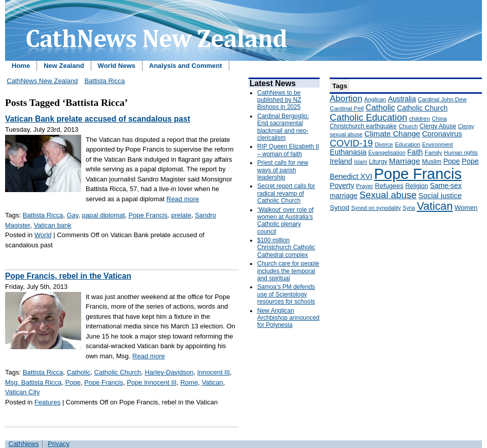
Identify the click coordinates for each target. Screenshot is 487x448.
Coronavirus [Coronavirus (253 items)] (442, 134)
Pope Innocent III (152, 382)
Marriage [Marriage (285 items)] (405, 161)
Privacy (59, 444)
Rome (189, 382)
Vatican (212, 382)
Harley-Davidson (169, 372)
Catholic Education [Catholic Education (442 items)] (369, 117)
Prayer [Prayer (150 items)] (365, 186)
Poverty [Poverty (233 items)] (342, 185)
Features (47, 402)
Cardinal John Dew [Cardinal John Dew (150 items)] (442, 99)
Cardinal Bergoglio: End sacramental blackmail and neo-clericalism (283, 127)
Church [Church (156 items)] (408, 126)
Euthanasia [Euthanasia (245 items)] (348, 152)
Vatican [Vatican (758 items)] (435, 206)
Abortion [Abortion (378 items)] (346, 98)
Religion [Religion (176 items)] (417, 186)
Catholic (78, 372)
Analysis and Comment (186, 66)
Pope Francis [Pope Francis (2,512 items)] (418, 174)
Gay (72, 215)
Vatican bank (52, 225)
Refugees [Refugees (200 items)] (389, 186)
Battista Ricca (104, 81)
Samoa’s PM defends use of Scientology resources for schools (286, 294)
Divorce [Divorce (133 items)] (384, 144)
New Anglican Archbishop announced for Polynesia (288, 318)
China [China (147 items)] (439, 119)
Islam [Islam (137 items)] (361, 162)
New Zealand (64, 66)
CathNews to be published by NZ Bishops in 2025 (279, 100)
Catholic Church (118, 372)
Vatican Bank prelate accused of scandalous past (98, 119)
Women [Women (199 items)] (466, 208)
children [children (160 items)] (419, 119)
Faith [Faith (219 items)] (415, 152)
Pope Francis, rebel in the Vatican (68, 276)
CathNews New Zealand (42, 81)
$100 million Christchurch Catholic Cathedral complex (286, 248)
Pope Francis (148, 215)
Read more (183, 199)
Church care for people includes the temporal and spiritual (288, 271)
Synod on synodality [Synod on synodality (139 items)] (376, 208)
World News (117, 66)
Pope (73, 382)
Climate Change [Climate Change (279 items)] (392, 134)
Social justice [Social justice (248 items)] (440, 196)
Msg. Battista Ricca (33, 382)
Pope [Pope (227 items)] (452, 161)
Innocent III (214, 372)
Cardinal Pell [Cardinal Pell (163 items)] (347, 108)
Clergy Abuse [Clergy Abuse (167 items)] (438, 126)
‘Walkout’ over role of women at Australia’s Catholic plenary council (285, 221)
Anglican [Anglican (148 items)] (375, 99)
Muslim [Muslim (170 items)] (432, 162)
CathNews (24, 444)
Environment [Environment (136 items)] (438, 144)
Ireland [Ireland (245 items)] (341, 161)
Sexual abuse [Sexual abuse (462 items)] (388, 195)
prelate (181, 215)
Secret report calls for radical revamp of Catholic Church (286, 193)
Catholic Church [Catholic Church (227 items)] (422, 108)
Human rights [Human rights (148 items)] (461, 153)
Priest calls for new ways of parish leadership (283, 170)
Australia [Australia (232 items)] (402, 99)
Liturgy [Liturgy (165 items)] (378, 162)
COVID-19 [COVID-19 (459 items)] (351, 143)
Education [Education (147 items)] (407, 144)
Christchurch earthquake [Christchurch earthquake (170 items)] (363, 126)
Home (21, 66)
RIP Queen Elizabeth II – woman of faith (288, 150)
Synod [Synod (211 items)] (340, 208)
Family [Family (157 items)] (433, 152)
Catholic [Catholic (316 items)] (380, 107)
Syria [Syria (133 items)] (409, 208)
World (43, 235)
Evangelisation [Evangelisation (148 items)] (387, 153)
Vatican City (22, 392)
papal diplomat (104, 215)
